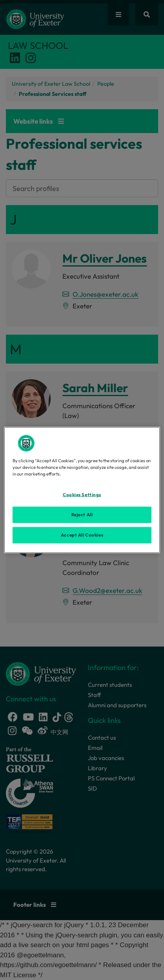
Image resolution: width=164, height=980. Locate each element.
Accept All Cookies (82, 535)
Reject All (82, 515)
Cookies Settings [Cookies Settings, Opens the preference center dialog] (82, 495)
